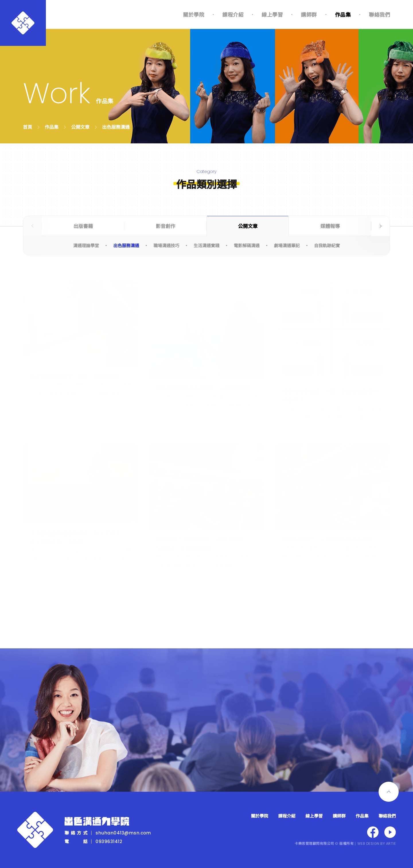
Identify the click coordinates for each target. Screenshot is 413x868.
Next (380, 226)
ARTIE (391, 843)
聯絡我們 (379, 14)
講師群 (309, 14)
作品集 (343, 14)
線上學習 (272, 14)
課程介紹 (233, 14)
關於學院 (194, 14)
